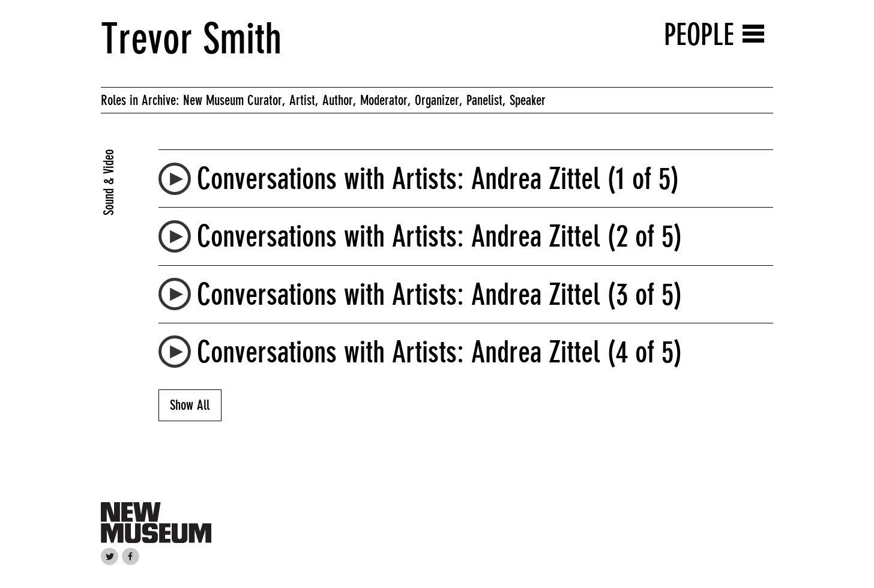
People (699, 34)
